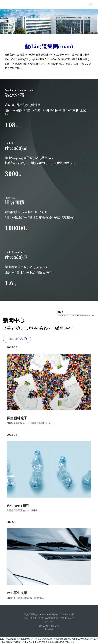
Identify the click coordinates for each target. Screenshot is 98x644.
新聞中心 (14, 320)
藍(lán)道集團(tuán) (49, 46)
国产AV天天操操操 (45, 642)
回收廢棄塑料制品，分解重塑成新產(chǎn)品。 (30, 423)
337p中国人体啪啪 (29, 642)
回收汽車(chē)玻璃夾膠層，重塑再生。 (26, 598)
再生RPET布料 (18, 506)
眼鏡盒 (60, 312)
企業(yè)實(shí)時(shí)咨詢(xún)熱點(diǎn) (38, 328)
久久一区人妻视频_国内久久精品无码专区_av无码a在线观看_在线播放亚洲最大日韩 (37, 639)
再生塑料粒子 (17, 418)
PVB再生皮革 (17, 593)
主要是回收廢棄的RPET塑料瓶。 (23, 510)
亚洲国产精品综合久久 (64, 642)
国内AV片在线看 (82, 639)
